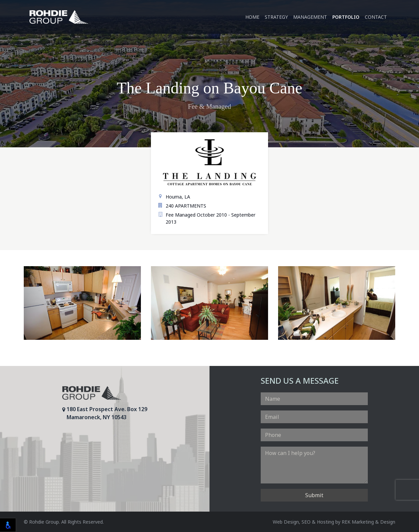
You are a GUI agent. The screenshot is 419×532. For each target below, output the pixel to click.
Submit (314, 495)
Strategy (276, 17)
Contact (376, 17)
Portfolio (346, 17)
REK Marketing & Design (368, 522)
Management (310, 17)
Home (252, 17)
